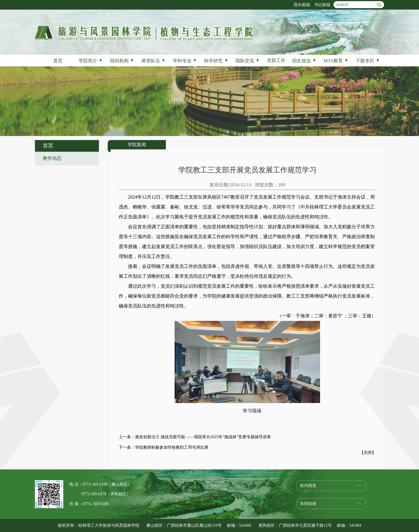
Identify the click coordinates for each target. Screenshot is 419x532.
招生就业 (304, 61)
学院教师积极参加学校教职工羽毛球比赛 (172, 447)
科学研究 (216, 61)
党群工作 (276, 60)
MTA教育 (336, 61)
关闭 (368, 453)
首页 (58, 61)
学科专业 (185, 61)
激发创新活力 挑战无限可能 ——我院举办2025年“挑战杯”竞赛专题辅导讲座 (203, 437)
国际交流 (247, 61)
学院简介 (91, 61)
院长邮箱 (302, 5)
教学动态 (52, 158)
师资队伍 (153, 61)
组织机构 (122, 61)
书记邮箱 (322, 5)
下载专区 (368, 61)
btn (379, 5)
